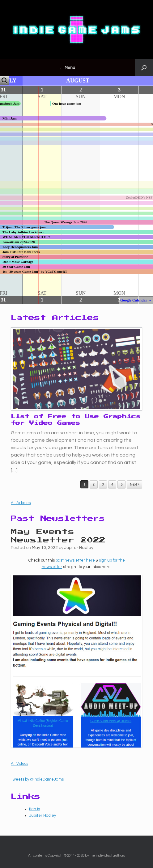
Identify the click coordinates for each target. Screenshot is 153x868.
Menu (67, 68)
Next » (134, 485)
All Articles (21, 503)
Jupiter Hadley (79, 548)
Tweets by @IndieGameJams (37, 779)
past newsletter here (75, 560)
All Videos (19, 764)
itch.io (34, 809)
